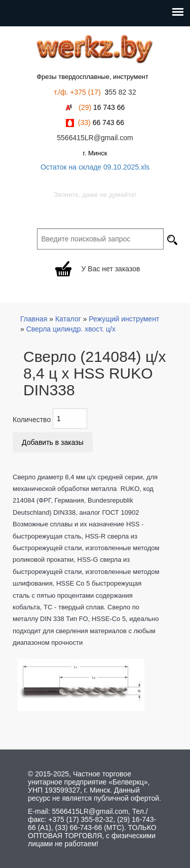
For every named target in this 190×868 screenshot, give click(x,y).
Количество (32, 420)
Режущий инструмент (124, 319)
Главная (34, 319)
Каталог (68, 319)
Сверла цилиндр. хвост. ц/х (71, 329)
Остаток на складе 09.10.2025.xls (95, 167)
